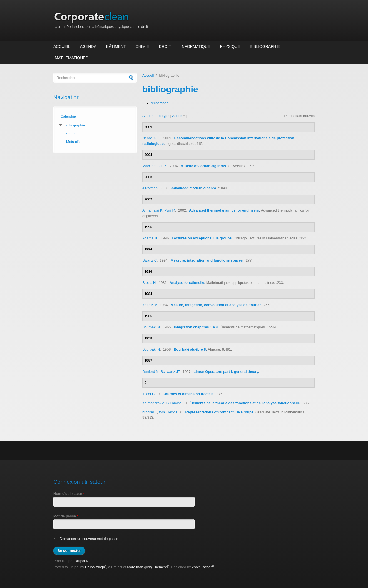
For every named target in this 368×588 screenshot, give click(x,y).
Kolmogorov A (153, 403)
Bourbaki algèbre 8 (190, 349)
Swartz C (150, 260)
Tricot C (148, 394)
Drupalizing (96, 567)
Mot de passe (66, 516)
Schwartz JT (170, 372)
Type (166, 116)
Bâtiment (116, 46)
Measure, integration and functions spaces (207, 260)
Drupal (81, 561)
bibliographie (75, 125)
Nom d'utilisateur (69, 494)
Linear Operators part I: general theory (226, 372)
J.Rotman (150, 188)
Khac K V (150, 305)
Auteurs (72, 133)
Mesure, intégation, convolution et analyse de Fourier (216, 305)
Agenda (88, 46)
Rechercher (158, 103)
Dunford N (150, 372)
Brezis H (149, 283)
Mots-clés (74, 142)
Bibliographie (265, 46)
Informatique (195, 46)
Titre (157, 116)
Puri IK (170, 210)
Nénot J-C (150, 138)
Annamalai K (152, 210)
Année (177, 116)
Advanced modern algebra (194, 188)
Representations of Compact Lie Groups (219, 412)
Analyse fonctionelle (187, 283)
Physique (230, 46)
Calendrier (69, 116)
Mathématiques (71, 58)
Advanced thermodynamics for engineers (224, 210)
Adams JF (150, 238)
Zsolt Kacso (203, 567)
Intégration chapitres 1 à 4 (196, 327)
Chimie (142, 46)
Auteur (148, 116)
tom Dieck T (168, 412)
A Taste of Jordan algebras (203, 166)
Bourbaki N (151, 327)
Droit (165, 46)
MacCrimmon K (155, 166)
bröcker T (150, 412)
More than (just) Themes (148, 567)
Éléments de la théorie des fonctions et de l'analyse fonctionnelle (245, 403)
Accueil (62, 46)
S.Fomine (174, 403)
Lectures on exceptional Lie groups (202, 238)
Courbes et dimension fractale (188, 394)
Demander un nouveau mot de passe (89, 539)
